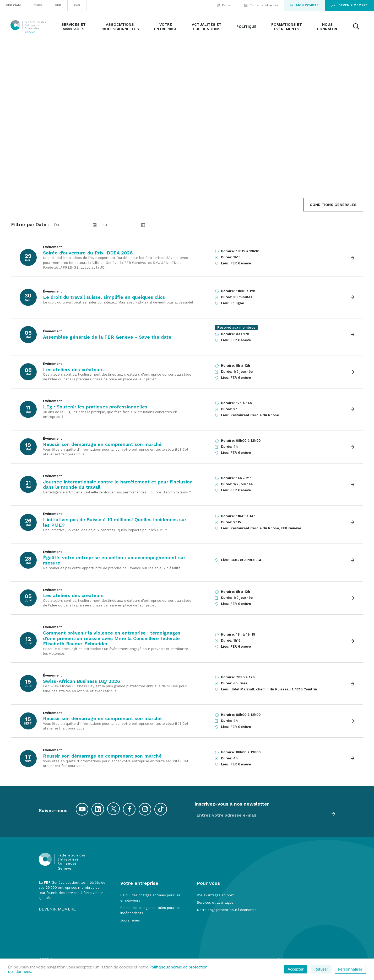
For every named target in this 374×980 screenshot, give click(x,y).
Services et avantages (215, 902)
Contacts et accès (261, 5)
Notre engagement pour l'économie (227, 910)
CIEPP (38, 5)
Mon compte (304, 5)
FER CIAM (13, 5)
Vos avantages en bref (215, 895)
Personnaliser (350, 969)
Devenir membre (349, 5)
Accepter (296, 969)
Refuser (321, 969)
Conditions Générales (333, 205)
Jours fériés (130, 920)
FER (58, 5)
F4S (77, 5)
